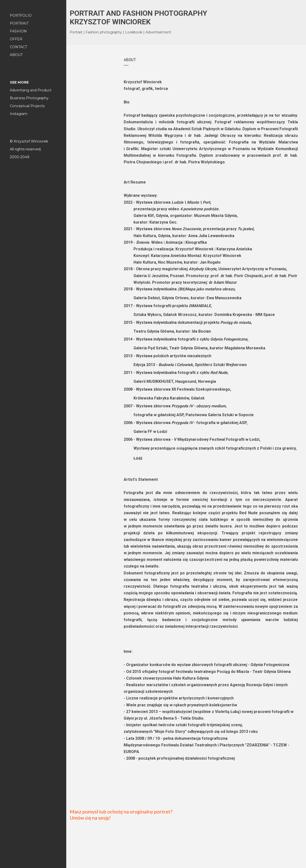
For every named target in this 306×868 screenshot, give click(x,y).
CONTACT (18, 47)
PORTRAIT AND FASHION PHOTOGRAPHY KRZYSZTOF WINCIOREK (138, 17)
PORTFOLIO (21, 15)
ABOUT (16, 55)
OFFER (16, 39)
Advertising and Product (31, 90)
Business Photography (29, 98)
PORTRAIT (19, 23)
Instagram (19, 114)
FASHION (18, 31)
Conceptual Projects (27, 106)
